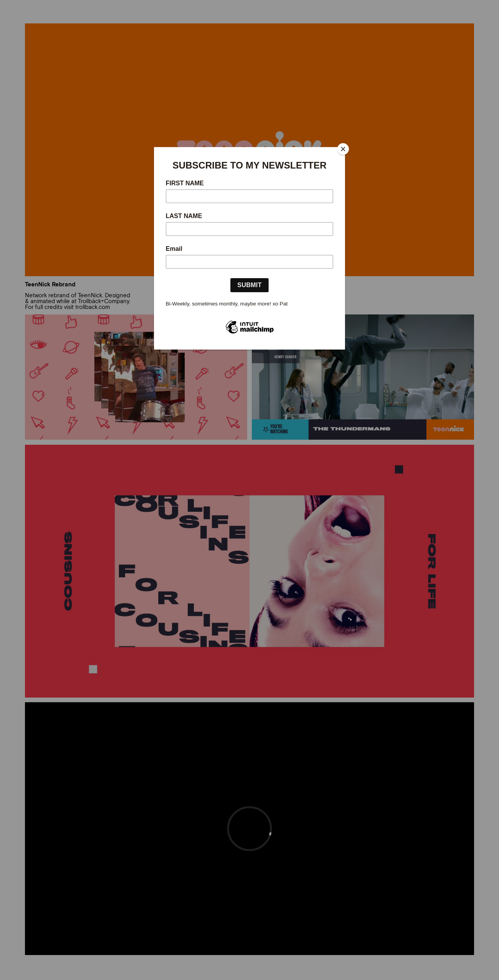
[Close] (343, 149)
